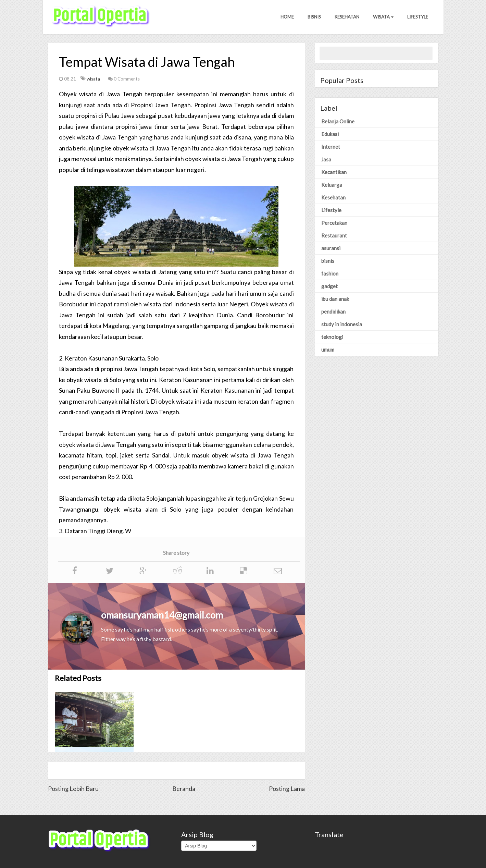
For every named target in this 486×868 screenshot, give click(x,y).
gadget (329, 286)
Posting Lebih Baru (73, 788)
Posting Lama (287, 788)
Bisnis (314, 17)
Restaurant (334, 235)
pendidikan (333, 311)
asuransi (331, 248)
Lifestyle (418, 17)
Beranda (184, 788)
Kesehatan (347, 17)
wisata (94, 79)
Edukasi (330, 134)
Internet (331, 147)
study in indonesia (342, 324)
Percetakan (334, 223)
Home (287, 17)
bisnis (328, 261)
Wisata (383, 17)
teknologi (332, 337)
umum (328, 350)
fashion (330, 273)
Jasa (326, 159)
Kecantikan (334, 172)
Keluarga (332, 185)
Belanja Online (338, 121)
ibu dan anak (335, 299)
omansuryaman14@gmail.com (162, 615)
